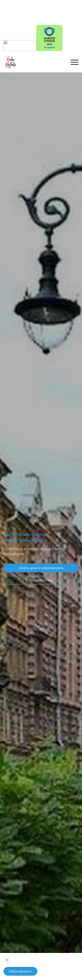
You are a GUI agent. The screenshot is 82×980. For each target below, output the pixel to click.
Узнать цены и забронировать (41, 568)
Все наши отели (41, 580)
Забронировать (20, 971)
